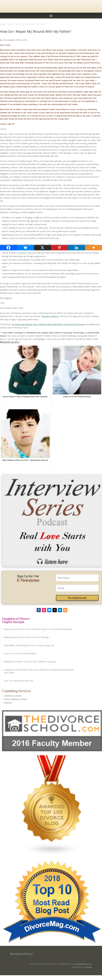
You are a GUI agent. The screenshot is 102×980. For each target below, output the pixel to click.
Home (3, 24)
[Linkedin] (77, 248)
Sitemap (89, 967)
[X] (42, 248)
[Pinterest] (59, 248)
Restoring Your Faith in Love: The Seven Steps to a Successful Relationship (38, 629)
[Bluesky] (25, 248)
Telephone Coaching (13, 696)
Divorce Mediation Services (16, 699)
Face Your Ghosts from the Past (19, 681)
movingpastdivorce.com (83, 964)
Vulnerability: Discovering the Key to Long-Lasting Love (29, 645)
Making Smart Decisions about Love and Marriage (26, 637)
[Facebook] (8, 248)
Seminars (8, 702)
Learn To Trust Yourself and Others (20, 653)
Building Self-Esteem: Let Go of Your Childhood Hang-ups (30, 662)
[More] (94, 248)
